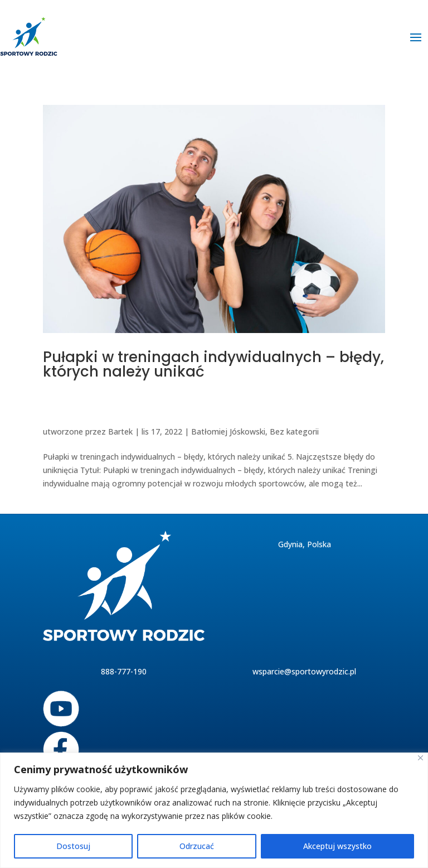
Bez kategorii (294, 431)
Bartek (120, 431)
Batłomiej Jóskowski (228, 431)
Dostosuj (73, 846)
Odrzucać (197, 846)
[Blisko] (420, 758)
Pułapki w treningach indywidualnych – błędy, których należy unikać (213, 364)
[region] (214, 810)
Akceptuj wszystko (337, 846)
